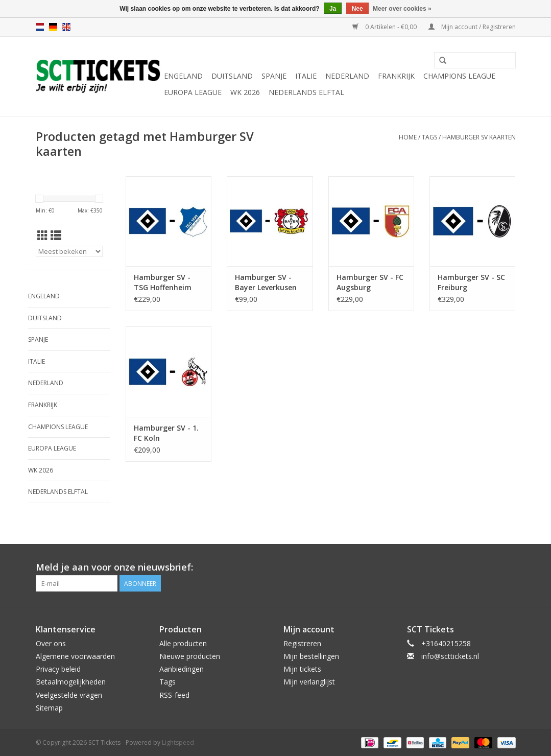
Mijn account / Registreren (472, 27)
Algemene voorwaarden (75, 656)
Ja (333, 9)
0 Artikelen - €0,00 (385, 27)
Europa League (193, 92)
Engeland (183, 76)
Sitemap (49, 708)
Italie (306, 76)
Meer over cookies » (402, 9)
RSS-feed (174, 695)
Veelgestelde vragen (69, 695)
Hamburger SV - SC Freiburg (471, 282)
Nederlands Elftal (306, 92)
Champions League (459, 76)
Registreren (302, 643)
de (53, 27)
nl (40, 27)
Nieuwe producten (190, 656)
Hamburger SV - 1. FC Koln (166, 433)
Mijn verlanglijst (309, 682)
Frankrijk (396, 76)
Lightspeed (178, 742)
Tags (429, 137)
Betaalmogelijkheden (71, 682)
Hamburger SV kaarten (479, 137)
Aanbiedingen (182, 669)
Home (408, 137)
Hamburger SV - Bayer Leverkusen (266, 282)
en (66, 27)
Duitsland (232, 76)
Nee (357, 9)
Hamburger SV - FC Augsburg (370, 282)
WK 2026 (245, 92)
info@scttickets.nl (450, 656)
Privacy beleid (58, 669)
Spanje (274, 76)
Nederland (347, 76)
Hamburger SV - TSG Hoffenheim (163, 282)
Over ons (51, 643)
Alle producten (183, 643)
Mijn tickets (302, 669)
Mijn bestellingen (311, 656)
